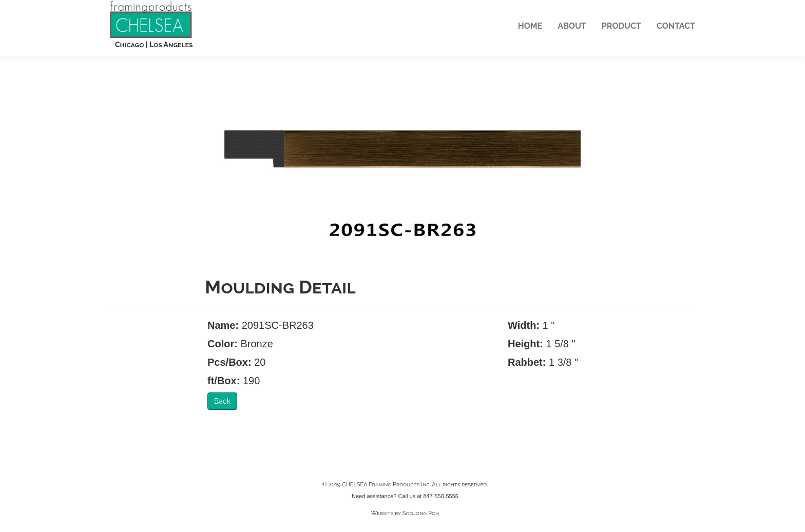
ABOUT (572, 26)
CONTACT (676, 26)
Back (222, 401)
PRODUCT (621, 26)
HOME (530, 26)
